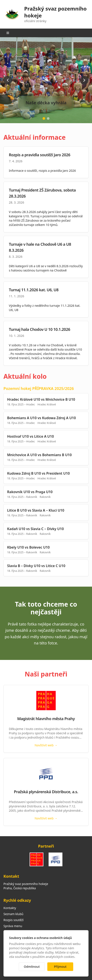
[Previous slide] (8, 80)
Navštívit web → (46, 745)
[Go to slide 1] (44, 118)
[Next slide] (84, 80)
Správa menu (13, 926)
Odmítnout (32, 967)
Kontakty (10, 908)
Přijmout (60, 967)
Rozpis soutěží (13, 920)
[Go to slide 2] (48, 118)
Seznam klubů (13, 914)
